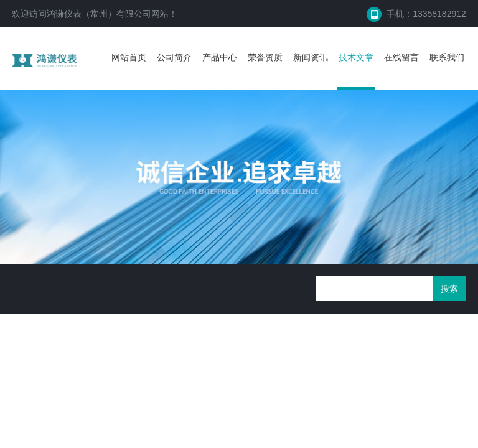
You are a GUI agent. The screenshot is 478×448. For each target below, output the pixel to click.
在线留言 (401, 57)
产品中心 (220, 57)
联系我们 (447, 57)
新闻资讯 (311, 57)
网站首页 (129, 57)
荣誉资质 (265, 57)
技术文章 (356, 57)
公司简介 (174, 57)
